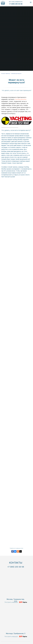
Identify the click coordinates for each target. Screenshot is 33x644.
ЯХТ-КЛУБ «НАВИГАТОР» (16, 2)
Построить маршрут (11, 602)
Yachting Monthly (21, 99)
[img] (3, 3)
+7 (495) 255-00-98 (16, 4)
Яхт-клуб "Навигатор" (6, 74)
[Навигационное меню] (31, 2)
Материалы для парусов (16, 74)
